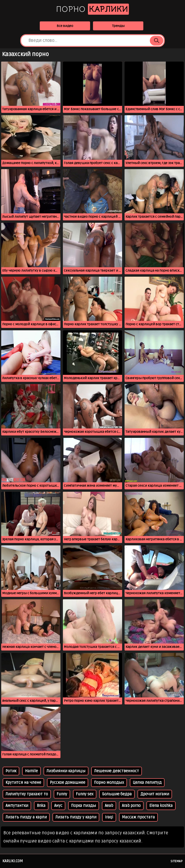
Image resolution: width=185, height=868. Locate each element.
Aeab (109, 806)
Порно (92, 9)
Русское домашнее (68, 783)
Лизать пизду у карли (76, 817)
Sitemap (177, 861)
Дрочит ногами (155, 794)
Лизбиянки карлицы (66, 771)
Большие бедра (117, 794)
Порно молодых (109, 783)
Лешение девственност (117, 771)
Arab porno (131, 806)
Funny (62, 794)
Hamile (31, 771)
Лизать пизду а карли (26, 817)
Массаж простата (138, 817)
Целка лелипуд (147, 783)
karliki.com (13, 861)
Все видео (65, 26)
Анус (58, 806)
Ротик (11, 771)
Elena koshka (161, 806)
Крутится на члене (23, 783)
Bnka (41, 806)
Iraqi (109, 817)
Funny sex (85, 794)
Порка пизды (84, 806)
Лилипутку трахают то (27, 794)
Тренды (118, 26)
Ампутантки (17, 806)
